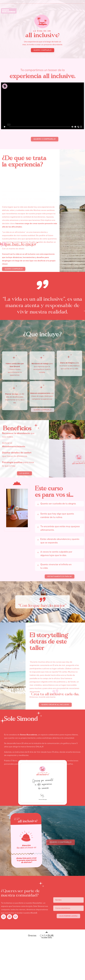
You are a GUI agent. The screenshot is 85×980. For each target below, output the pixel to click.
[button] (43, 59)
